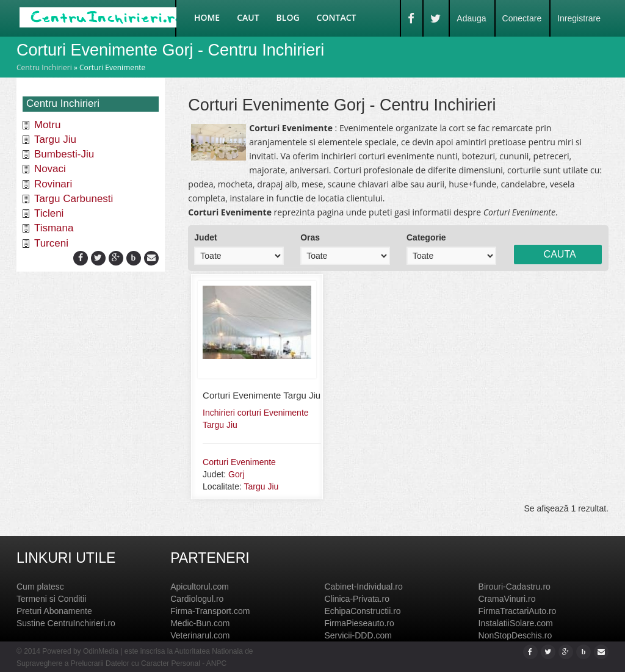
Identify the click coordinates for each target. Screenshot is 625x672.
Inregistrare (579, 18)
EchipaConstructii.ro (362, 611)
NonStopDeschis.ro (515, 635)
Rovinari (53, 184)
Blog (288, 17)
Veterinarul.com (200, 635)
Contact (337, 17)
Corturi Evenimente (239, 462)
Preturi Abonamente (54, 611)
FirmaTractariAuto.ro (518, 611)
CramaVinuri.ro (507, 599)
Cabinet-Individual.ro (363, 587)
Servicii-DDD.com (358, 635)
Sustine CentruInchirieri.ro (66, 623)
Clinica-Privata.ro (357, 599)
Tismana (54, 228)
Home (207, 17)
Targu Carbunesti (74, 199)
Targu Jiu (55, 139)
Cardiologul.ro (197, 599)
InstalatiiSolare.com (516, 623)
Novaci (50, 169)
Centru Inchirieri (44, 67)
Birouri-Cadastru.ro (515, 587)
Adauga (471, 18)
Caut (248, 17)
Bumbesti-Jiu (64, 154)
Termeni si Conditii (51, 599)
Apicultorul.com (200, 587)
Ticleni (49, 213)
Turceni (51, 243)
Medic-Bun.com (200, 623)
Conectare (522, 18)
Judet (205, 237)
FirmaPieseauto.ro (359, 623)
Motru (47, 125)
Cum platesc (40, 587)
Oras (310, 237)
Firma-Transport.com (210, 611)
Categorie (426, 237)
